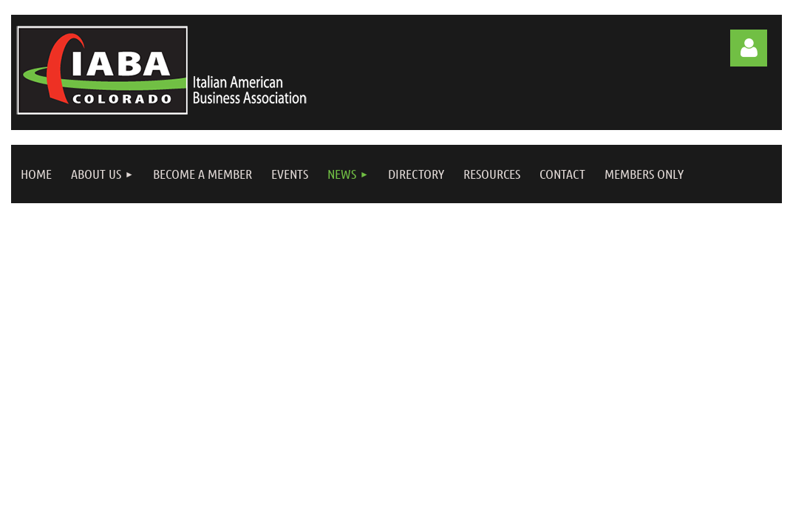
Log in (749, 48)
